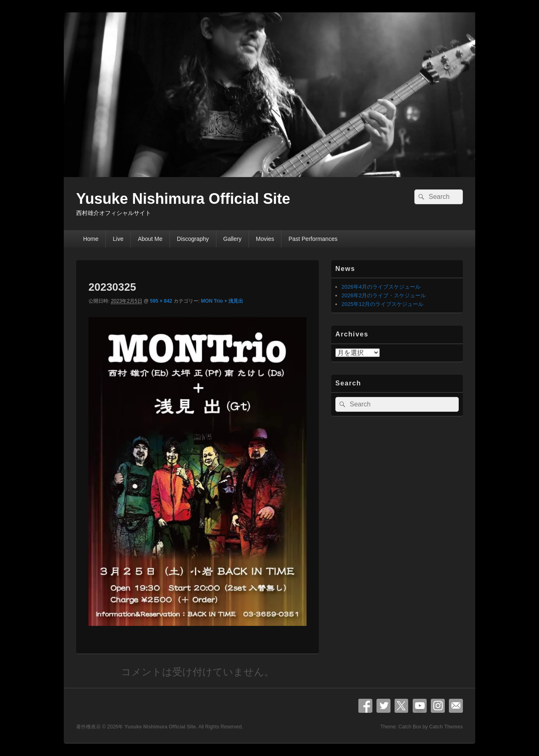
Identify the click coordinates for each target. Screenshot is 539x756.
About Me (150, 239)
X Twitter (402, 706)
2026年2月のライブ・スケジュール (384, 295)
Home (91, 239)
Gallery (232, 239)
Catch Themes (446, 727)
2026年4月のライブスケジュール (381, 287)
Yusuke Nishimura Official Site (183, 199)
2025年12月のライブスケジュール (382, 304)
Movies (265, 239)
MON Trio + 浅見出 (222, 301)
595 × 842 (161, 301)
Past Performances (313, 239)
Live (118, 239)
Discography (193, 239)
